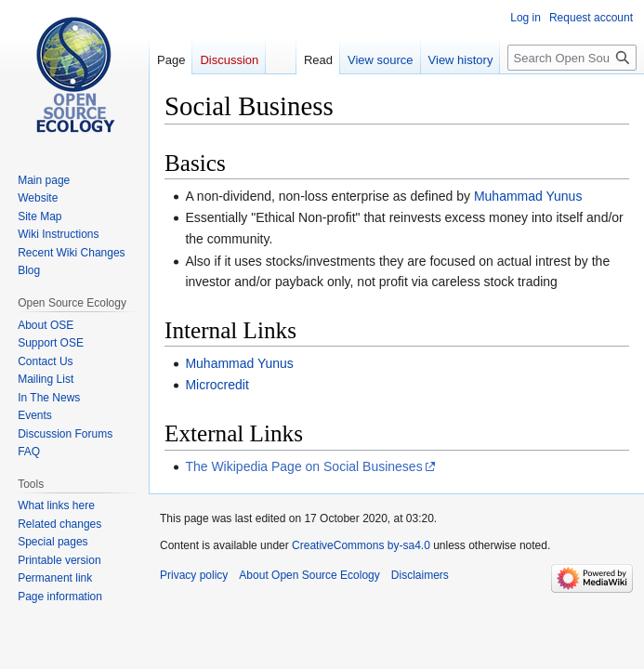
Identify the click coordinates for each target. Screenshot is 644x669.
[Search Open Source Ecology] (572, 58)
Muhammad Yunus (528, 196)
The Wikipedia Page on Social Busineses (303, 466)
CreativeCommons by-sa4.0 (361, 545)
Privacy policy (194, 575)
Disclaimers (420, 575)
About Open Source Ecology (309, 575)
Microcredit (217, 385)
